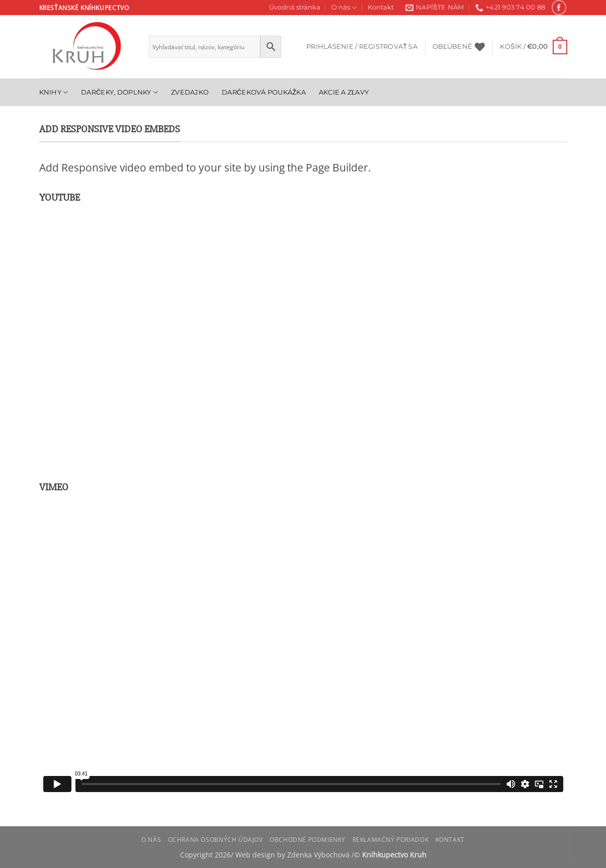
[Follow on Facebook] (559, 7)
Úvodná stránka (295, 7)
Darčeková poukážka (264, 92)
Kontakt (381, 7)
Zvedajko (190, 92)
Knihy (54, 92)
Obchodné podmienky (308, 840)
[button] (362, 47)
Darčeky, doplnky (119, 92)
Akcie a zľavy (344, 92)
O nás (344, 8)
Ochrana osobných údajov (215, 840)
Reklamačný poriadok (391, 840)
